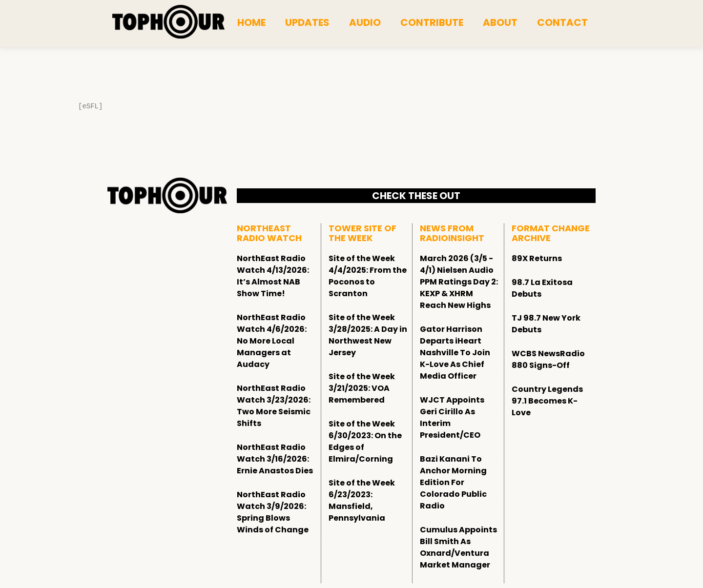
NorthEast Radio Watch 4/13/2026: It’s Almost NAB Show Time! (273, 276)
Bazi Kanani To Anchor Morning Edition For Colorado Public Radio (453, 482)
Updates (307, 22)
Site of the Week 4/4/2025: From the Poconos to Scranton (368, 276)
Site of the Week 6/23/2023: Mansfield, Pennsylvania (362, 500)
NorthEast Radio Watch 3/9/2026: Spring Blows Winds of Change (273, 512)
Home (251, 22)
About (500, 22)
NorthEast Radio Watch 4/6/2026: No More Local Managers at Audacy (272, 341)
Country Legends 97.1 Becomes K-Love (547, 401)
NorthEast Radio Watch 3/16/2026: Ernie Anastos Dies (275, 459)
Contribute (432, 22)
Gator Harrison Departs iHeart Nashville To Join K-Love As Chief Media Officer (455, 353)
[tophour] (168, 22)
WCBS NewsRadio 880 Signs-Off (548, 359)
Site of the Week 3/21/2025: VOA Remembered (362, 388)
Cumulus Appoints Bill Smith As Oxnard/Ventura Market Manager (458, 547)
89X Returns (537, 258)
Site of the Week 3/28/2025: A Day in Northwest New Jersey (368, 335)
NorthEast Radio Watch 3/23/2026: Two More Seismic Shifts (274, 406)
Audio (365, 22)
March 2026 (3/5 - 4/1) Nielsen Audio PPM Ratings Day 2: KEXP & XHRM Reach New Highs (459, 282)
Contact (562, 22)
